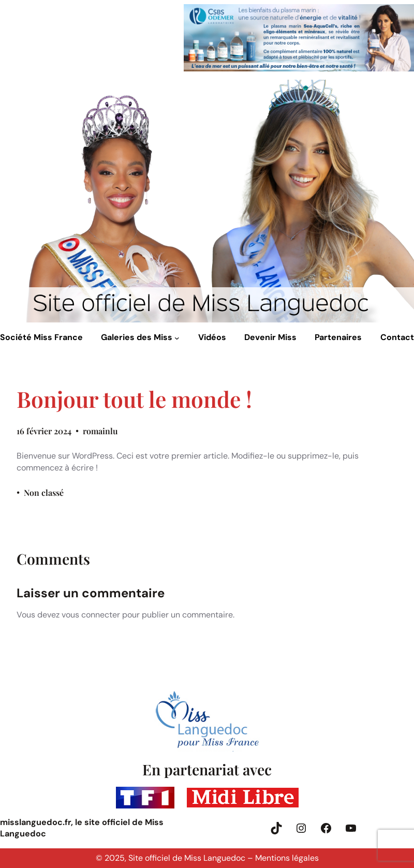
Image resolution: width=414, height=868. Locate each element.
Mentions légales (287, 858)
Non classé (44, 492)
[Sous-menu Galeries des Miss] (177, 338)
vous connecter (91, 615)
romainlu (100, 431)
